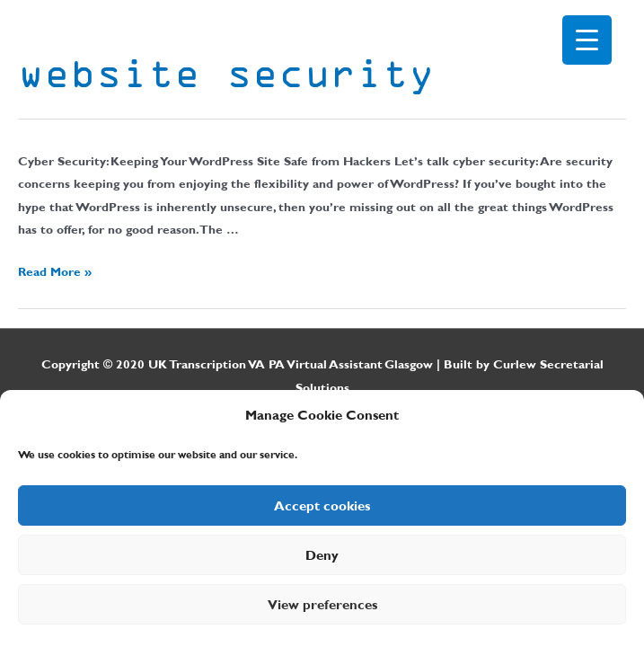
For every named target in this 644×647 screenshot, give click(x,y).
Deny (322, 555)
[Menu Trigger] (587, 40)
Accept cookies (322, 506)
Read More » (55, 271)
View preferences (322, 605)
